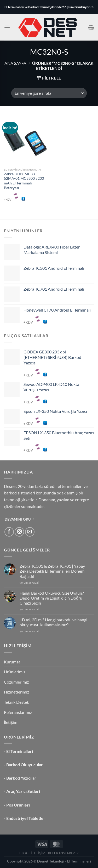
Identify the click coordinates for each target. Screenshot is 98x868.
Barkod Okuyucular (25, 765)
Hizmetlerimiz (16, 692)
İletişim (11, 722)
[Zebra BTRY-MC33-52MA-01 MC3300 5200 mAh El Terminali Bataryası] (25, 140)
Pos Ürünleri (18, 805)
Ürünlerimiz (15, 672)
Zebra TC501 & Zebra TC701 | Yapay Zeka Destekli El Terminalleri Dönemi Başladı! (53, 571)
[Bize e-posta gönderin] (30, 532)
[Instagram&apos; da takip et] (19, 532)
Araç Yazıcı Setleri (23, 791)
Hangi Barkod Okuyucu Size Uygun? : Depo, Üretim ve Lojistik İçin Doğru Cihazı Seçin (53, 598)
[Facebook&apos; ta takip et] (9, 532)
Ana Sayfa (15, 63)
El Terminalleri (20, 751)
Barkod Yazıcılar (21, 778)
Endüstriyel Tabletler (26, 818)
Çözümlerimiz (16, 682)
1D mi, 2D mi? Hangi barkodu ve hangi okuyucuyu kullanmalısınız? (53, 622)
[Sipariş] (49, 93)
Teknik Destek (16, 702)
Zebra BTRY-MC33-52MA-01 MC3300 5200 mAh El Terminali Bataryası (24, 181)
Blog (24, 853)
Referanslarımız (18, 712)
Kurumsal (13, 662)
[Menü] (7, 27)
